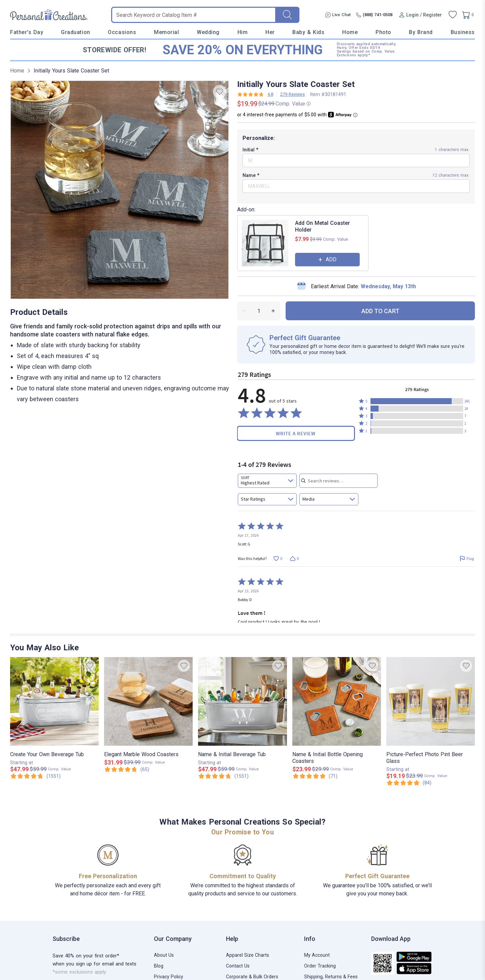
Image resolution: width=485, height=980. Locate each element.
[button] (417, 401)
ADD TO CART (380, 311)
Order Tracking (320, 966)
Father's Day (27, 32)
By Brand (421, 32)
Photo (383, 32)
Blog (159, 966)
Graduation (75, 32)
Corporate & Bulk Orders (252, 977)
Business (463, 32)
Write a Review (296, 433)
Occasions (122, 32)
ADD (331, 259)
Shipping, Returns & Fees (331, 977)
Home (350, 32)
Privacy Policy (169, 977)
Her (270, 32)
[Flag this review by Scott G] (467, 558)
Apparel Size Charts (248, 955)
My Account (317, 955)
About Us (164, 955)
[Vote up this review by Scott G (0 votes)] (278, 558)
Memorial (166, 32)
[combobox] (267, 481)
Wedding (208, 32)
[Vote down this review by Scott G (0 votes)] (294, 558)
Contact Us (238, 966)
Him (243, 32)
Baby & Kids (308, 32)
